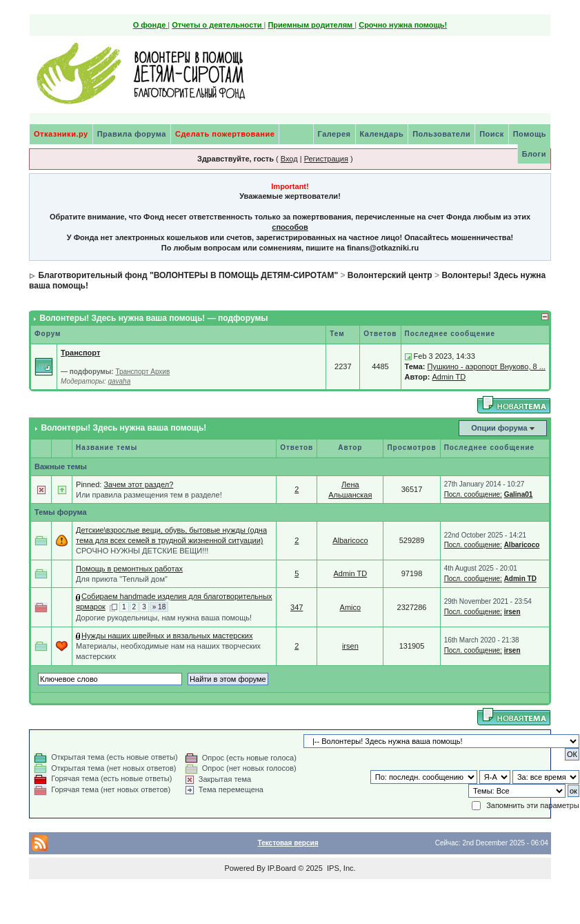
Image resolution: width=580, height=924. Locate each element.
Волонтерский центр (390, 275)
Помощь (530, 134)
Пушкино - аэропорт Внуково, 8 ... (486, 366)
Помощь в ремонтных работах (129, 569)
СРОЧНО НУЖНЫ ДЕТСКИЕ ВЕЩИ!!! (142, 551)
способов (290, 227)
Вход (289, 159)
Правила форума (132, 134)
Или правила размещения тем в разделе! (149, 495)
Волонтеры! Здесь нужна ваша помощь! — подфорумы (153, 318)
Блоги (534, 154)
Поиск (492, 134)
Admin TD (449, 377)
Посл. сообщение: (473, 494)
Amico (351, 607)
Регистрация (326, 159)
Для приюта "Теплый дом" (122, 579)
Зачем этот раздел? (138, 484)
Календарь (382, 134)
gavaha (119, 381)
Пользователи (441, 134)
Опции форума (499, 428)
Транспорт (80, 353)
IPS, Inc (340, 868)
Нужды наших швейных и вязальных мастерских (167, 636)
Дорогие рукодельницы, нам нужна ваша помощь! (164, 618)
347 (297, 607)
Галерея (334, 134)
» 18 (159, 607)
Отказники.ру (61, 134)
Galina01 (519, 494)
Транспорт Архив (142, 372)
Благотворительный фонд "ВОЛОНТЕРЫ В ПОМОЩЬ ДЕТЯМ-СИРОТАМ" (188, 275)
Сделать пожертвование (225, 134)
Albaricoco (350, 540)
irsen (512, 612)
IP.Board (282, 868)
